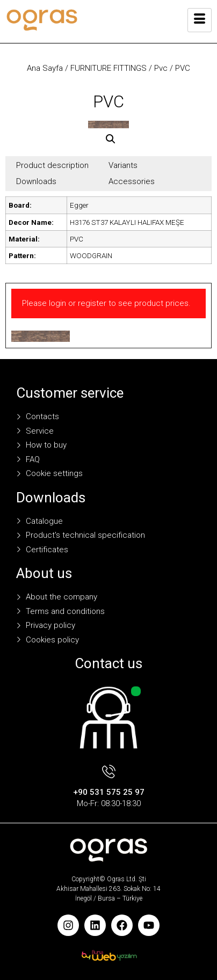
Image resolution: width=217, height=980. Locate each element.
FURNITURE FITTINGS (108, 68)
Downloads (36, 181)
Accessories (132, 181)
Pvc (161, 68)
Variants (123, 165)
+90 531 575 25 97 (109, 792)
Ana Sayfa (45, 68)
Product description (52, 165)
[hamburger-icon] (200, 20)
